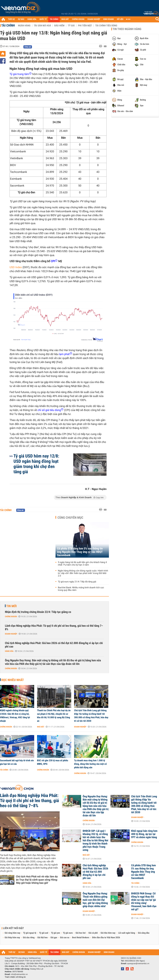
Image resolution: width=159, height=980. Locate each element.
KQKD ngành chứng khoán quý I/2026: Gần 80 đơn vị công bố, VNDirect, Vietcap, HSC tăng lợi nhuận (15, 716)
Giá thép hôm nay (12, 938)
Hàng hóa (9, 651)
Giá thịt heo (42, 938)
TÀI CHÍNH (54, 19)
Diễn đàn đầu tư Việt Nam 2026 (106, 938)
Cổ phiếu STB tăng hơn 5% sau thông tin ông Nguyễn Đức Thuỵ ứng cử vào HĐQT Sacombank (80, 552)
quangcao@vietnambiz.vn (138, 963)
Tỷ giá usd (44, 933)
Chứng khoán (11, 617)
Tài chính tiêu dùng (106, 26)
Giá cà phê (93, 933)
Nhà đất (41, 727)
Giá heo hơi (81, 933)
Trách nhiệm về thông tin (15, 977)
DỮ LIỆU (120, 19)
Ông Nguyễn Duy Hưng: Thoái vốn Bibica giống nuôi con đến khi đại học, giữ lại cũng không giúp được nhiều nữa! (95, 900)
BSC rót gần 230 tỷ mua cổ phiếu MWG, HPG (53, 762)
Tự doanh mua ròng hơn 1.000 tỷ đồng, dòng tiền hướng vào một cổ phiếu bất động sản (90, 764)
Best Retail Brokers (81, 938)
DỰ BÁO (21, 19)
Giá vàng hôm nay (12, 933)
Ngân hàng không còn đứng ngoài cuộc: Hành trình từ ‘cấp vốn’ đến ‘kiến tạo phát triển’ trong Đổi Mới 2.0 (83, 573)
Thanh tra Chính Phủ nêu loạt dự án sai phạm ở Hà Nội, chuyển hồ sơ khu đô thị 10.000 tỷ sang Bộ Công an (54, 716)
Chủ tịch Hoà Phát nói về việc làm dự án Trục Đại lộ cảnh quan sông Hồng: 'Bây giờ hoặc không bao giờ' (37, 880)
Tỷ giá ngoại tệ (30, 933)
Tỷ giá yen (56, 933)
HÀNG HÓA (32, 19)
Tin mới (11, 606)
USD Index (16, 267)
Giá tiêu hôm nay (108, 933)
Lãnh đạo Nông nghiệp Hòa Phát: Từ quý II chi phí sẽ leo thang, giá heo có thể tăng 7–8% (54, 628)
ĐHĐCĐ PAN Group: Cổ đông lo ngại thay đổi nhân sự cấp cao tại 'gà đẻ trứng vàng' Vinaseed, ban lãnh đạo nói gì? (144, 902)
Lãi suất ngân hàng (127, 933)
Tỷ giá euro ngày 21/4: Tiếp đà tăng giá (77, 582)
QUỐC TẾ (43, 19)
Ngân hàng (24, 26)
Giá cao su (65, 938)
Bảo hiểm (59, 26)
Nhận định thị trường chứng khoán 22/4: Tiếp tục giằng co (38, 612)
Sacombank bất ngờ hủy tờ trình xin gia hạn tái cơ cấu (17, 762)
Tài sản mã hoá (42, 26)
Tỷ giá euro (68, 933)
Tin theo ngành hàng (127, 29)
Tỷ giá (71, 26)
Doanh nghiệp (11, 634)
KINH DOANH (109, 19)
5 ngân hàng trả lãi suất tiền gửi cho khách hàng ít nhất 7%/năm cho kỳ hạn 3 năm (82, 564)
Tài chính (8, 25)
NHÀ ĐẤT (65, 19)
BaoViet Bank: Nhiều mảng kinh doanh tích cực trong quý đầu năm (81, 589)
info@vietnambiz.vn (19, 974)
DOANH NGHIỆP (94, 19)
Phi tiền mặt (85, 26)
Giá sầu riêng (29, 938)
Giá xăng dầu (144, 933)
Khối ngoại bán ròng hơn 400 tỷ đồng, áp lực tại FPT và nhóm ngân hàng (144, 834)
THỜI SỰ (11, 19)
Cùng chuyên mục (70, 518)
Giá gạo (54, 938)
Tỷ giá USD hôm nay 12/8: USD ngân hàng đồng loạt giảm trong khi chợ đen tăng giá (36, 464)
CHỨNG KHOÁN (78, 19)
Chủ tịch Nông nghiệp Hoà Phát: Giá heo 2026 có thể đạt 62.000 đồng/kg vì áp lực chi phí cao (54, 645)
